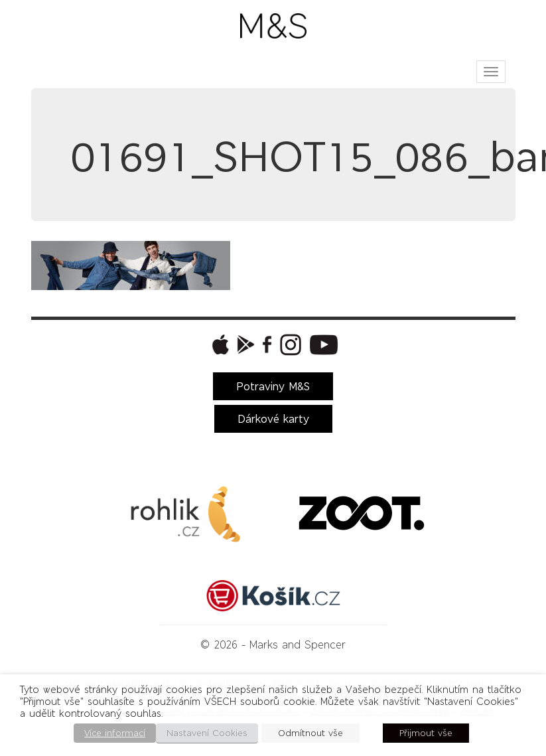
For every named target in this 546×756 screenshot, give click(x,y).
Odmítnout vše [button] (310, 733)
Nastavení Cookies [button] (207, 733)
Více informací (115, 733)
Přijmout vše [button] (426, 733)
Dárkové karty (273, 419)
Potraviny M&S (273, 386)
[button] (219, 344)
